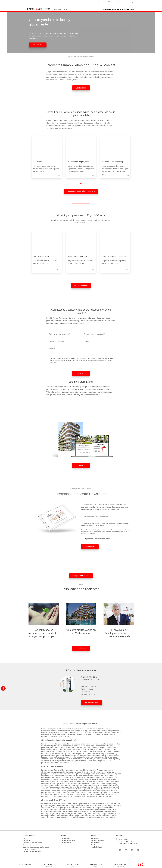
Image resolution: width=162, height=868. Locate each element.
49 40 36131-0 (89, 695)
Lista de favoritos (123, 2)
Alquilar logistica (96, 847)
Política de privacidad (30, 845)
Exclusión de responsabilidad (32, 843)
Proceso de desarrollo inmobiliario (81, 191)
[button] (80, 184)
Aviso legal (27, 841)
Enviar (81, 373)
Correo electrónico (92, 703)
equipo (63, 323)
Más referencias (81, 286)
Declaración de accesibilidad (32, 851)
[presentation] (141, 158)
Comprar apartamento (68, 841)
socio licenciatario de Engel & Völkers (93, 525)
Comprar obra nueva (81, 576)
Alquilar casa (95, 838)
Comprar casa (65, 838)
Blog (110, 2)
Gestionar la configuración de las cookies (36, 847)
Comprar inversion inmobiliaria (70, 845)
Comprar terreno (66, 843)
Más (81, 465)
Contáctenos (81, 88)
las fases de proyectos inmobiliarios (97, 10)
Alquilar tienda (96, 843)
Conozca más (38, 45)
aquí (69, 361)
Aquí (82, 530)
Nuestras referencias (125, 10)
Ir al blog (81, 648)
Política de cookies (30, 849)
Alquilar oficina (96, 845)
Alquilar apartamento (98, 841)
